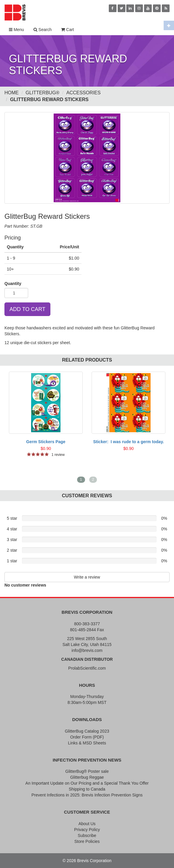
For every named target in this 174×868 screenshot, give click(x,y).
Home (12, 93)
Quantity (13, 284)
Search (43, 30)
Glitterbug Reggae (87, 777)
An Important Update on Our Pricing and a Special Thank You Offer (87, 783)
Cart (67, 30)
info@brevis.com (87, 650)
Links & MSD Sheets (87, 743)
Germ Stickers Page (46, 442)
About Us (87, 824)
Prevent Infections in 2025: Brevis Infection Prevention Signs (87, 795)
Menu (16, 30)
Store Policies (87, 841)
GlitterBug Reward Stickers (49, 99)
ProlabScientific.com (87, 668)
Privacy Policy (87, 830)
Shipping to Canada (87, 789)
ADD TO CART (27, 309)
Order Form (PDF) (87, 737)
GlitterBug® (42, 93)
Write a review (87, 577)
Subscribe (87, 835)
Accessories (84, 93)
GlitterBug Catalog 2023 (87, 731)
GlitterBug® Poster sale (87, 771)
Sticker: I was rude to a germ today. (128, 442)
